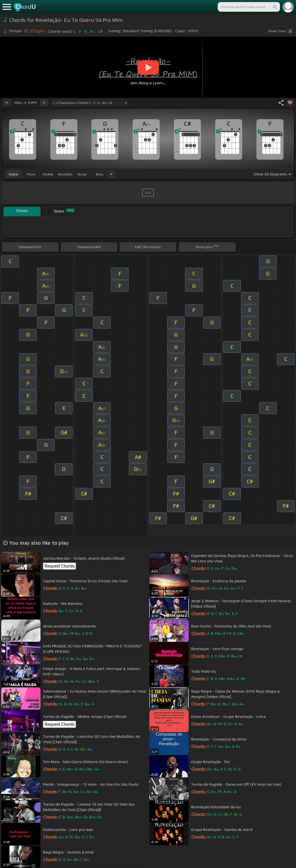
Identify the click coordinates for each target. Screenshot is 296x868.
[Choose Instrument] (111, 174)
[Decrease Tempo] (7, 103)
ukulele (48, 174)
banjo (82, 174)
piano (31, 174)
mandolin (65, 174)
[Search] (275, 7)
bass (100, 174)
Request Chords (59, 566)
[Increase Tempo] (44, 103)
